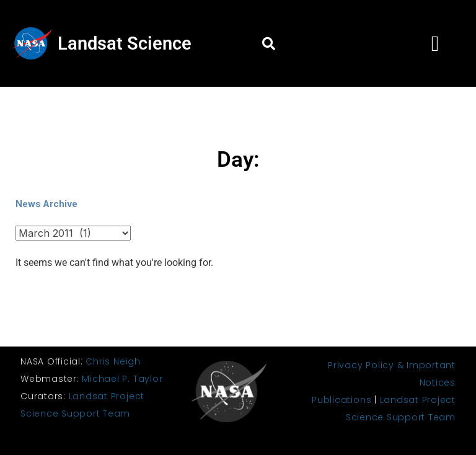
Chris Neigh (113, 361)
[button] (268, 43)
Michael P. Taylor (122, 379)
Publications (342, 400)
